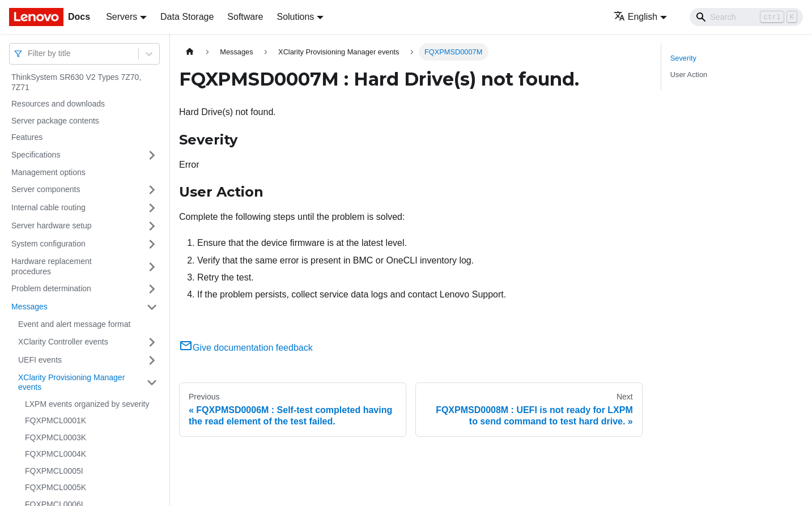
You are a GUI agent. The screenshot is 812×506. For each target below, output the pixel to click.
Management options (48, 172)
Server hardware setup (52, 226)
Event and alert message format (74, 324)
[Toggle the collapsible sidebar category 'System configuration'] (152, 244)
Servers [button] (122, 17)
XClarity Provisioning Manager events (71, 382)
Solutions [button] (295, 17)
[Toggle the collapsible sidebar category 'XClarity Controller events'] (152, 342)
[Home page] (190, 52)
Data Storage (187, 17)
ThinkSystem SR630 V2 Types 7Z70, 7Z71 (76, 82)
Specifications (36, 155)
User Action (689, 75)
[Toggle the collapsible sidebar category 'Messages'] (152, 307)
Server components (46, 189)
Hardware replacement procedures (52, 266)
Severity (683, 58)
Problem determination (51, 288)
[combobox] (29, 54)
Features (27, 137)
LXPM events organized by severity (87, 404)
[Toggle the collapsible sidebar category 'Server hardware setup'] (152, 226)
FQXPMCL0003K (56, 437)
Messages (29, 307)
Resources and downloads (58, 104)
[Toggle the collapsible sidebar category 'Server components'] (152, 190)
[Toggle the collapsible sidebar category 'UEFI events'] (152, 360)
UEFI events (40, 360)
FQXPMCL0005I (54, 471)
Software (245, 17)
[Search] (746, 17)
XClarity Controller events (63, 342)
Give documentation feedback (246, 348)
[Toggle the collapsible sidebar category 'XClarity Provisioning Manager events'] (152, 383)
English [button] (635, 17)
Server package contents (55, 121)
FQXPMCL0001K (56, 420)
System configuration (48, 244)
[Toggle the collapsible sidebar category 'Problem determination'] (152, 289)
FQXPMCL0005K (56, 487)
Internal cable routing (48, 207)
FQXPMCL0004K (56, 454)
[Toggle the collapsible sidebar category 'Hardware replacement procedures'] (152, 267)
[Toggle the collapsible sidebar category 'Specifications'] (152, 155)
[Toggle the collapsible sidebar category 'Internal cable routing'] (152, 208)
